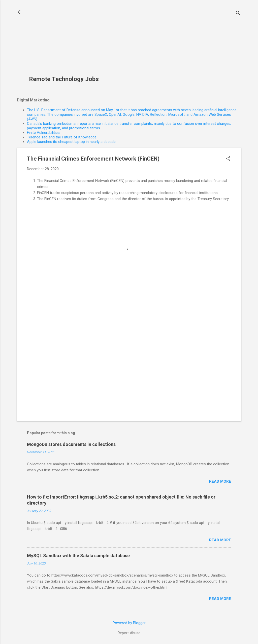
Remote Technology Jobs (64, 79)
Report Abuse (129, 633)
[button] (228, 159)
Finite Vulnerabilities (43, 133)
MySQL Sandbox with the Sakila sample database (78, 556)
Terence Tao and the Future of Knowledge (62, 137)
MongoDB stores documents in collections (71, 444)
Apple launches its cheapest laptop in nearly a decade (71, 142)
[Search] (238, 14)
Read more (220, 481)
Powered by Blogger (129, 623)
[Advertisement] (66, 41)
